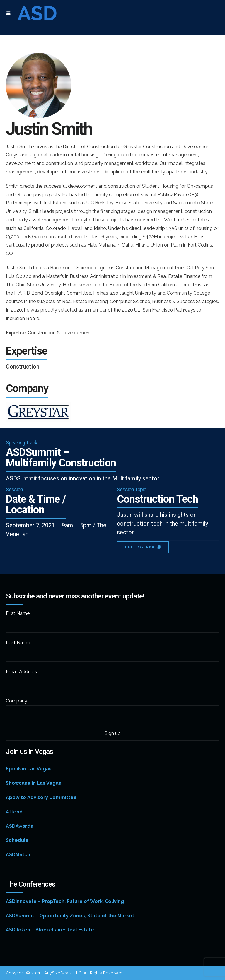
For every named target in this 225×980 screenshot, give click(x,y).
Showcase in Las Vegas (34, 783)
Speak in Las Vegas (29, 769)
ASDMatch (18, 855)
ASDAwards (19, 826)
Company (17, 701)
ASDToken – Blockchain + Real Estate (50, 930)
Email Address (21, 672)
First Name (18, 613)
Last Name (18, 643)
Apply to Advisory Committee (41, 797)
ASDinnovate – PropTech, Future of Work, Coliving (65, 901)
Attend (14, 812)
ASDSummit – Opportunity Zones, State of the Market (70, 916)
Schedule (17, 840)
